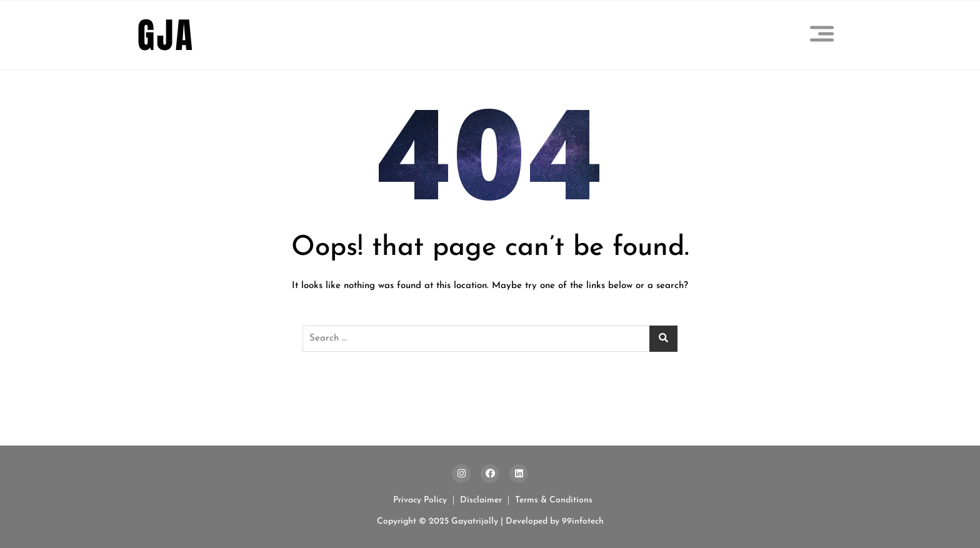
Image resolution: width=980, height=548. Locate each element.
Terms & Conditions (554, 500)
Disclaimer (481, 500)
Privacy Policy (420, 500)
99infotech (582, 521)
